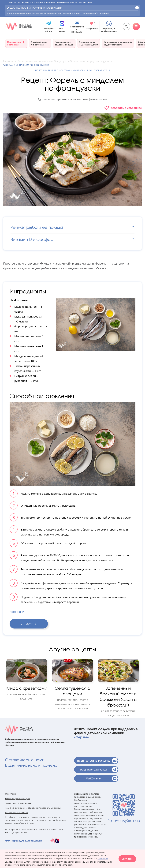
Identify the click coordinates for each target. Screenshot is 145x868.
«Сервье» (82, 737)
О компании (11, 794)
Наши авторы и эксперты (17, 799)
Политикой (103, 859)
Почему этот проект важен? (19, 803)
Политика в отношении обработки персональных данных (33, 808)
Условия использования (17, 813)
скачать (29, 624)
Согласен (127, 859)
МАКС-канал (102, 778)
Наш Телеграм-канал (99, 770)
